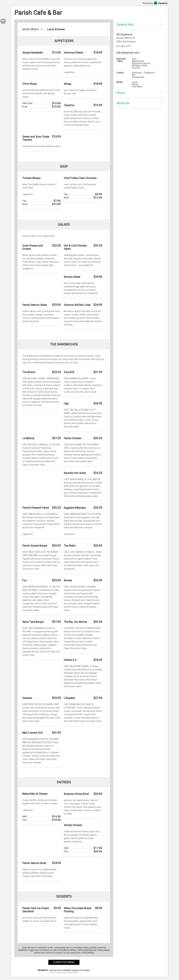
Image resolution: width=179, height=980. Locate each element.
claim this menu (64, 962)
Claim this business (126, 41)
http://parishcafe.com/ (128, 53)
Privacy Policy (72, 973)
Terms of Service (57, 973)
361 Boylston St (124, 35)
